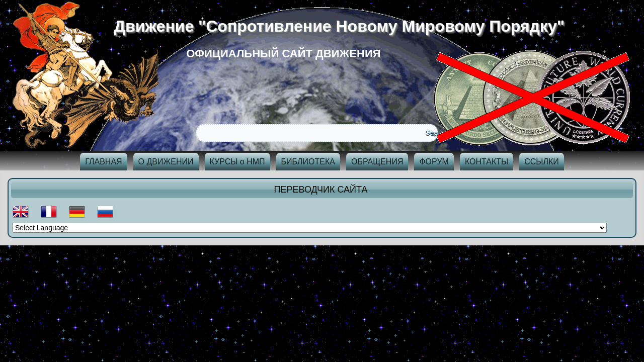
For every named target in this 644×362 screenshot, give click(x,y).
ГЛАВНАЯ (103, 162)
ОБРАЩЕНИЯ (377, 162)
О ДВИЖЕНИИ (166, 162)
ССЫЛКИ (542, 162)
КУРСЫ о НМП (237, 162)
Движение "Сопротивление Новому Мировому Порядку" (343, 26)
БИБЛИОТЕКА (308, 162)
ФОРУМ (434, 162)
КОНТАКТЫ (487, 162)
